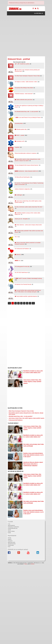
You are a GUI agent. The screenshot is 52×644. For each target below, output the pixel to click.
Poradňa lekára (11, 625)
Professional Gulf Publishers (22, 249)
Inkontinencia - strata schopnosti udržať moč (26, 171)
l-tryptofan (17, 147)
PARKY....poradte (20, 135)
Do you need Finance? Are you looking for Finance (28, 117)
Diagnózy (10, 619)
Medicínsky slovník (12, 622)
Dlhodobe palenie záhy (21, 129)
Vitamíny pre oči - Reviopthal (21, 219)
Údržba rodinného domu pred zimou (24, 100)
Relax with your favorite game (22, 177)
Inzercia (9, 609)
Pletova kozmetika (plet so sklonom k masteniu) (26, 153)
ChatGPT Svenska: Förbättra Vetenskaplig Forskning (28, 278)
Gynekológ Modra (19, 123)
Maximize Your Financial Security (23, 284)
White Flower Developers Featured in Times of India (27, 76)
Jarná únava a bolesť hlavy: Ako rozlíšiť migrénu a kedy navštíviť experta (32, 388)
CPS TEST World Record (21, 272)
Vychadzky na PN (20, 141)
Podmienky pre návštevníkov (13, 606)
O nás (9, 603)
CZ (16, 237)
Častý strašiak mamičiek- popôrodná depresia (26, 296)
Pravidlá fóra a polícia (22, 64)
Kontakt (9, 612)
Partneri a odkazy (11, 611)
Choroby (9, 617)
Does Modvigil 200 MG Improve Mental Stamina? (27, 165)
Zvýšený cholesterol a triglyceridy (22, 189)
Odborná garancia (11, 605)
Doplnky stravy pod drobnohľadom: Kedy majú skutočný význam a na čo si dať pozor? (33, 488)
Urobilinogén (19, 195)
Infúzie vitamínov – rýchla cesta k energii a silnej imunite (28, 225)
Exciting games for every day (22, 266)
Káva (18, 261)
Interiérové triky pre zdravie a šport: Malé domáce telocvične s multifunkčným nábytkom (33, 504)
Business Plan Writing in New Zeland (24, 88)
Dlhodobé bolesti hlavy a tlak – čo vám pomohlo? (27, 112)
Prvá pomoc (10, 620)
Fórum (9, 626)
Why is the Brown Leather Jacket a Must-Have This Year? (29, 207)
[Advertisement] (26, 26)
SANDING (33, 643)
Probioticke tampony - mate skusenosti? (24, 94)
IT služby (25, 643)
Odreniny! (18, 255)
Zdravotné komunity (12, 623)
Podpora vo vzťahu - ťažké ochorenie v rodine (26, 82)
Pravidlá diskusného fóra (13, 608)
